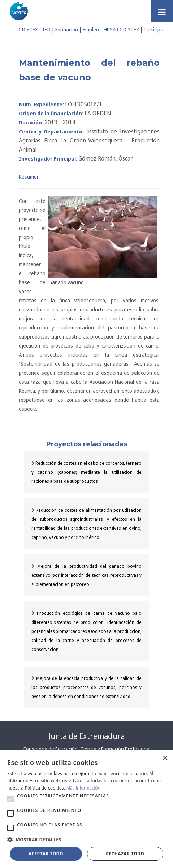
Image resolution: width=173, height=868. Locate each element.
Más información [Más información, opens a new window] (84, 788)
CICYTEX (28, 29)
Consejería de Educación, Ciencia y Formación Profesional (87, 749)
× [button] (165, 758)
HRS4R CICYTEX (121, 29)
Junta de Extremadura (86, 736)
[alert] (86, 809)
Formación (67, 29)
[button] (10, 799)
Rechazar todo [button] (125, 854)
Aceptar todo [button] (46, 854)
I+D (47, 29)
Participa (153, 29)
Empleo (91, 29)
